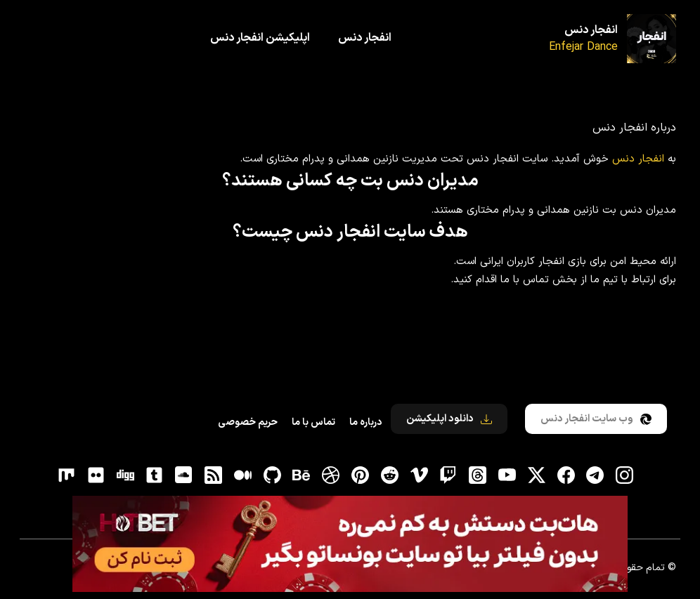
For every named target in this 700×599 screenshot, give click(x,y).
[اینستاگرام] (625, 475)
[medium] (242, 475)
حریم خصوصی (248, 422)
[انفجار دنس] (652, 39)
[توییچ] (448, 475)
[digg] (125, 475)
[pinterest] (361, 475)
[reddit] (389, 475)
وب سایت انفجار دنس (596, 419)
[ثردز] (478, 475)
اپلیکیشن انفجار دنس (260, 38)
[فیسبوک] (566, 475)
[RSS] (214, 475)
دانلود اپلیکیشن (449, 419)
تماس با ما (313, 422)
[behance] (302, 475)
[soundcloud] (184, 475)
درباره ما (365, 422)
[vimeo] (419, 475)
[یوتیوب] (507, 475)
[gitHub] (272, 475)
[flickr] (96, 475)
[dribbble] (331, 475)
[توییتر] (536, 475)
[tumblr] (155, 475)
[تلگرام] (595, 475)
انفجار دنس (591, 30)
